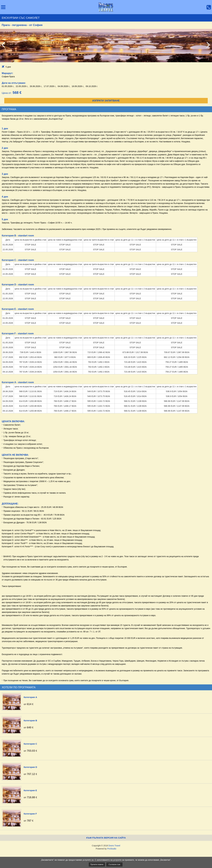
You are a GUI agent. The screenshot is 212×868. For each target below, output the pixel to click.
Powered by (106, 849)
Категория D (30, 767)
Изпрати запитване (106, 101)
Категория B (30, 720)
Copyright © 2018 (106, 846)
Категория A (30, 697)
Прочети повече (97, 864)
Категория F (30, 814)
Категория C (30, 744)
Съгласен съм (114, 864)
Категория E (30, 790)
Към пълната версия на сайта (106, 838)
